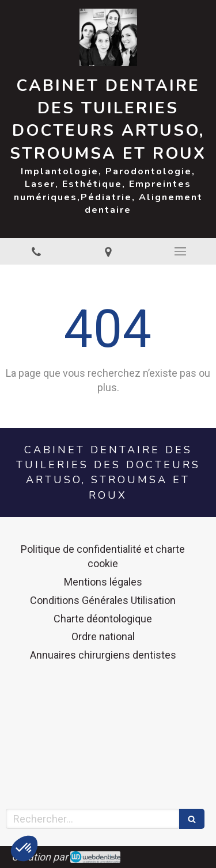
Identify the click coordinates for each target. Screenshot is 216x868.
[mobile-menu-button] (180, 251)
